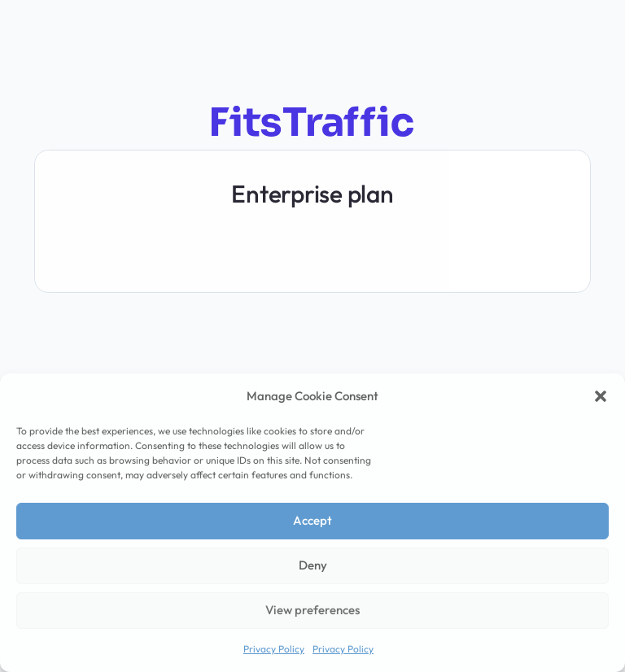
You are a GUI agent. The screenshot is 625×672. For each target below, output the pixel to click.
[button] (601, 396)
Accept (312, 520)
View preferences (312, 610)
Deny (313, 565)
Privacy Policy (274, 649)
